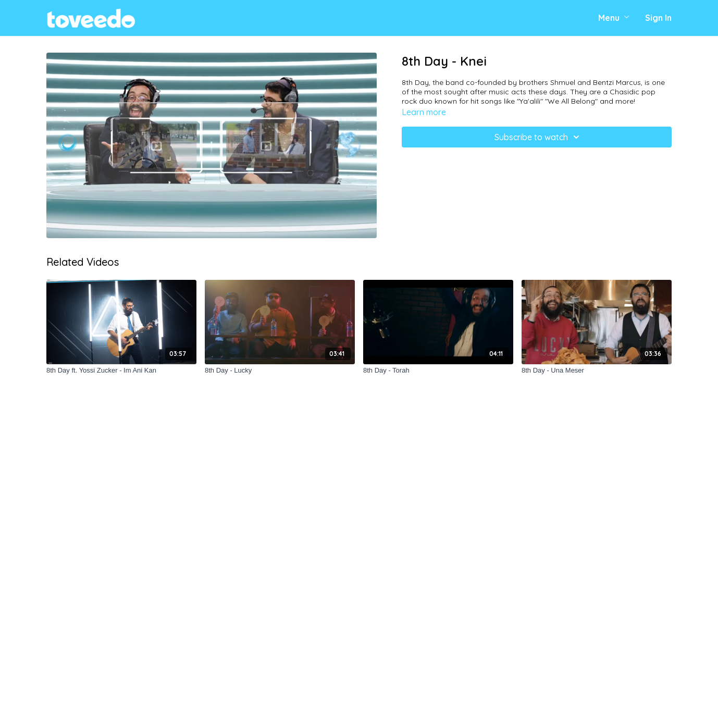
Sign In (658, 18)
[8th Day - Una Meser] (597, 371)
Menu (614, 18)
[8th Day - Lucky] (280, 371)
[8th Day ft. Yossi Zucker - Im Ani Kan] (121, 371)
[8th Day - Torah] (438, 371)
